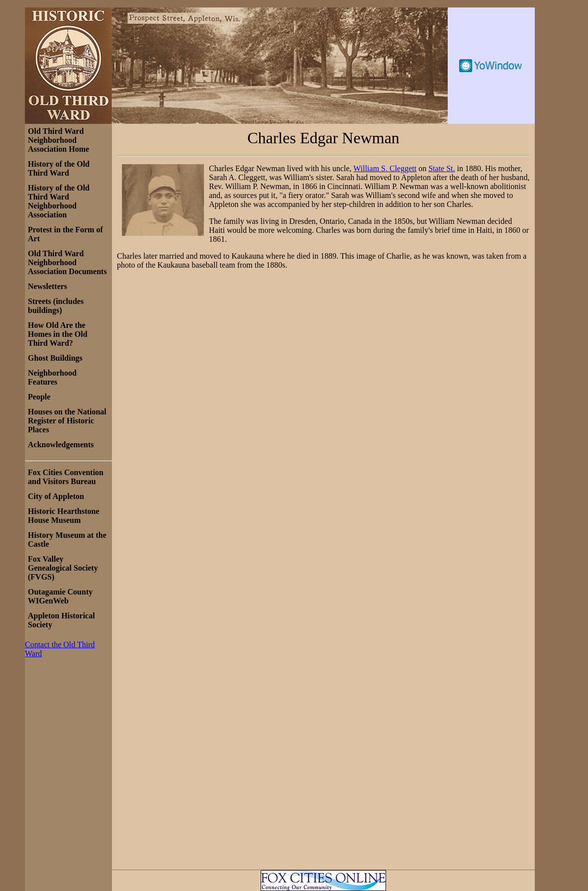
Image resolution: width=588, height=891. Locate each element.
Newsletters (48, 286)
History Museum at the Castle (67, 540)
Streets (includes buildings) (56, 306)
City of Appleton (56, 496)
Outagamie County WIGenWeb (60, 596)
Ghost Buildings (55, 358)
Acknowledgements (61, 445)
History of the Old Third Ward (59, 168)
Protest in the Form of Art (65, 234)
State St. (441, 168)
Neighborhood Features (52, 377)
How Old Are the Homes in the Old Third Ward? (58, 334)
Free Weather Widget (491, 66)
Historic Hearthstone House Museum (64, 516)
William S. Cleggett (385, 168)
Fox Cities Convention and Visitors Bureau (66, 477)
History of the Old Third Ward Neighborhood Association (59, 201)
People (39, 397)
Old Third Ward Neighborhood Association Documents (67, 262)
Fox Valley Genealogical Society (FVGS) (63, 568)
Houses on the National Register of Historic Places (67, 421)
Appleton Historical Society (61, 620)
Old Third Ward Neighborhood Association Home (58, 140)
